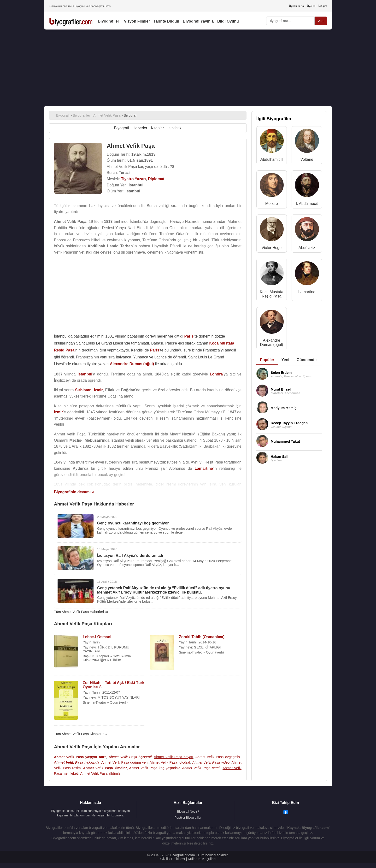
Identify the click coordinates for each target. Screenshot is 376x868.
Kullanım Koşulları (202, 859)
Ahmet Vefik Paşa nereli (201, 768)
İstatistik (175, 128)
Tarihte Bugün (166, 21)
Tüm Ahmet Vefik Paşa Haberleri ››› (81, 612)
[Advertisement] (188, 68)
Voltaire (307, 159)
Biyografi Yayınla (198, 21)
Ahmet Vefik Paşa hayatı (174, 757)
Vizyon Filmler (137, 21)
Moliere (271, 204)
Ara (321, 21)
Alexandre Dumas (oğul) (271, 342)
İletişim (322, 6)
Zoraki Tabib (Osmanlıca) (202, 637)
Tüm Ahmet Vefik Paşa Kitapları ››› (80, 734)
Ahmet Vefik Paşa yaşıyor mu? (80, 757)
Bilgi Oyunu (228, 21)
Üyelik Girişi (297, 6)
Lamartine (307, 292)
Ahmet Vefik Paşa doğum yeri (125, 762)
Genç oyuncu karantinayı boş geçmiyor (133, 523)
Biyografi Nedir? (188, 812)
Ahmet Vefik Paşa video (211, 762)
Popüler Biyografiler (188, 817)
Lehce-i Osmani (97, 637)
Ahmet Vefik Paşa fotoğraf (170, 762)
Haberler (140, 128)
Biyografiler (109, 21)
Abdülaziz (307, 248)
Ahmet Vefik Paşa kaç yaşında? (154, 768)
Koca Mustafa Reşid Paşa (272, 294)
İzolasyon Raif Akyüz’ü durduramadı (130, 556)
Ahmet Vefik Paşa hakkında (77, 762)
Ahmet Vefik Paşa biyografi (130, 757)
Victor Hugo (272, 248)
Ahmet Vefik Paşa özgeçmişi (218, 757)
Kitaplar (157, 128)
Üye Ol (311, 6)
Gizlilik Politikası (173, 859)
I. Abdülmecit (307, 204)
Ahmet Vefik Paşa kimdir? (105, 768)
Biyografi (122, 128)
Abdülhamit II (272, 159)
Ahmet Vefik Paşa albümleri (101, 773)
